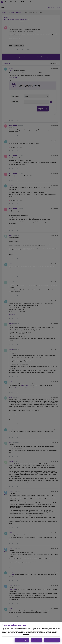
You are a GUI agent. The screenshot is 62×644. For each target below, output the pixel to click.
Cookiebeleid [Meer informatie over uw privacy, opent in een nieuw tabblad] (26, 635)
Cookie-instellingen (22, 641)
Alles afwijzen (36, 641)
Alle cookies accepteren (52, 641)
